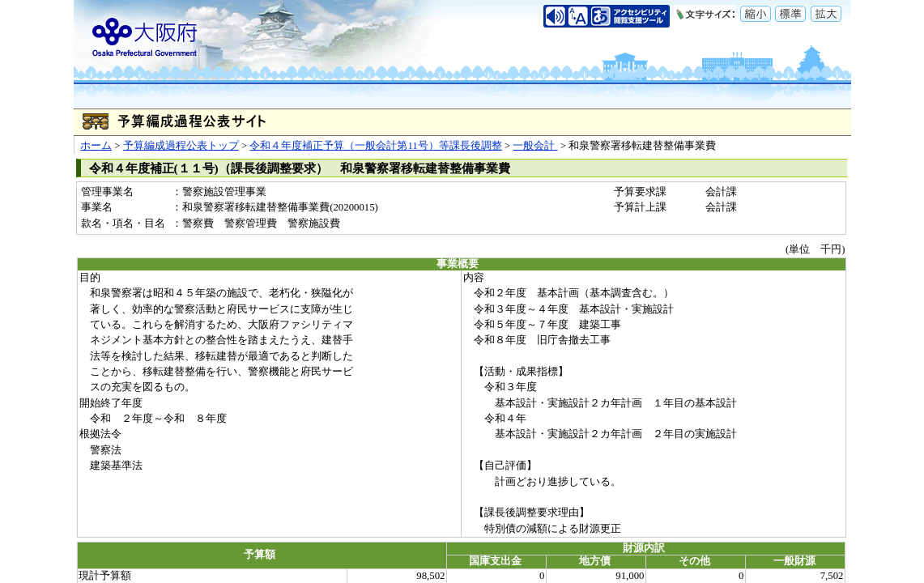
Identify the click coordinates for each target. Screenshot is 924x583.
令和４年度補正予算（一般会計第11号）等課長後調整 (375, 146)
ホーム (96, 146)
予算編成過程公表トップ (181, 146)
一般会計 (535, 146)
